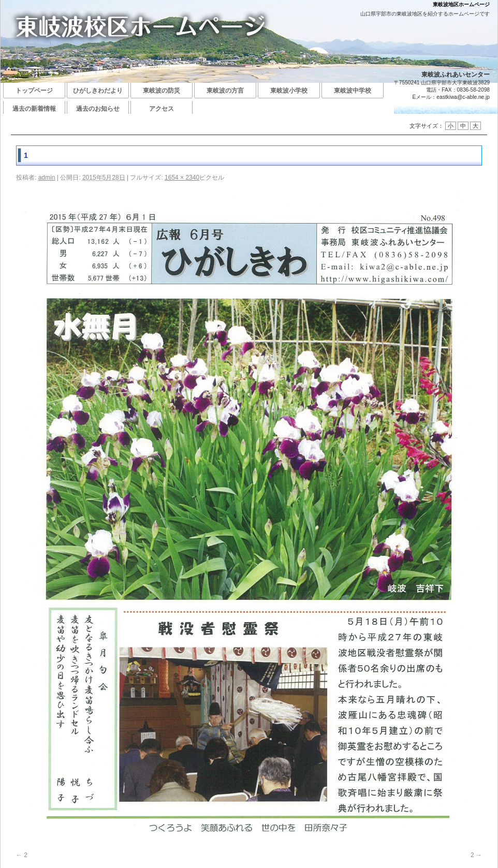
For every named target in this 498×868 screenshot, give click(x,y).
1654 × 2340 (182, 178)
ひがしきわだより (98, 91)
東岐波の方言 (225, 91)
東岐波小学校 (289, 91)
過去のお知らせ (98, 109)
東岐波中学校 (353, 91)
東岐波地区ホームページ (461, 4)
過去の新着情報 (34, 109)
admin (47, 178)
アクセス (162, 109)
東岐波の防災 (162, 91)
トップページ (34, 91)
